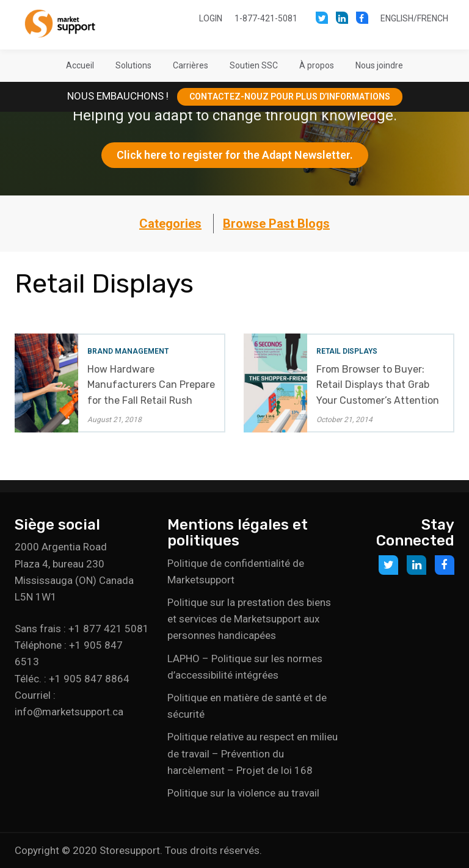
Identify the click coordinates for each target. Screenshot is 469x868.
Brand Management (128, 351)
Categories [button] (170, 224)
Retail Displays (347, 351)
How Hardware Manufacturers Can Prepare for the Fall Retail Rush (151, 385)
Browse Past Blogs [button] (276, 224)
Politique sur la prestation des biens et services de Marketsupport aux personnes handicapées (249, 619)
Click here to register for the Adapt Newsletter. (235, 155)
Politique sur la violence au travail (243, 793)
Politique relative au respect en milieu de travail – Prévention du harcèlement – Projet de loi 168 (253, 753)
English (397, 18)
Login (211, 18)
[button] (133, 65)
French (433, 18)
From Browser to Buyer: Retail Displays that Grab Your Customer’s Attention (378, 385)
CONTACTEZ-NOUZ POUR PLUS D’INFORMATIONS (290, 97)
